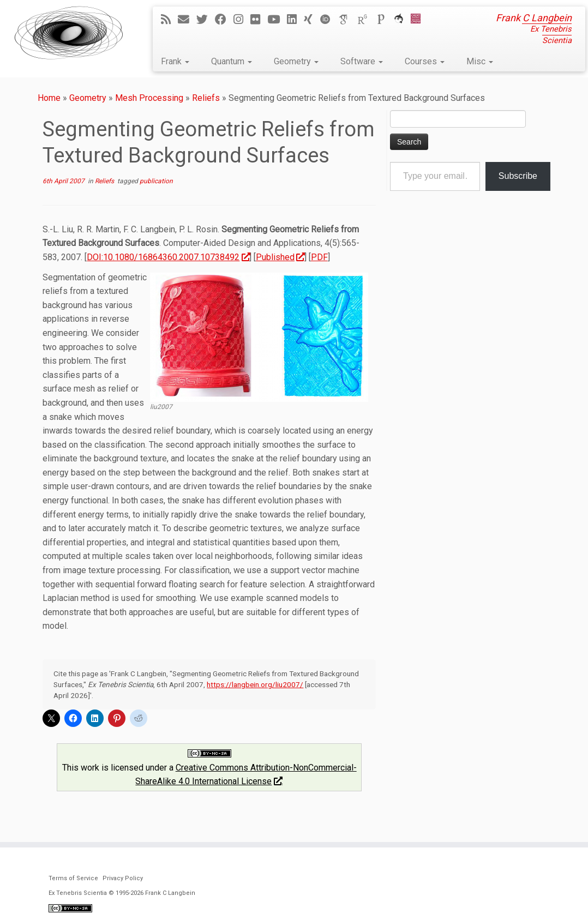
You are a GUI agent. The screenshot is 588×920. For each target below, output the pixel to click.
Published (280, 257)
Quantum (232, 61)
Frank (175, 61)
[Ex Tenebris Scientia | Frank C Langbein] (69, 33)
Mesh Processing (149, 98)
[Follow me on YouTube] (277, 20)
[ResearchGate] (366, 20)
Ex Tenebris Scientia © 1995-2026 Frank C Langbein (122, 893)
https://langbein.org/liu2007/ (255, 684)
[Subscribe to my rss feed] (169, 20)
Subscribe (518, 176)
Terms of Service (73, 878)
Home (49, 98)
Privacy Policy (123, 878)
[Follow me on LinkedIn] (295, 20)
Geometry (296, 61)
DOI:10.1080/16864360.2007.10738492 (168, 257)
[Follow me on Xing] (312, 20)
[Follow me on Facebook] (224, 20)
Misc (480, 61)
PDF (319, 257)
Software (362, 61)
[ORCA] (402, 20)
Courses (425, 61)
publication (156, 181)
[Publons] (385, 20)
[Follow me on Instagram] (242, 20)
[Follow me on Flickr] (259, 20)
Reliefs (206, 98)
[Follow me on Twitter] (206, 20)
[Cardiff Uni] (419, 20)
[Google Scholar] (347, 20)
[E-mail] (187, 20)
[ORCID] (329, 20)
